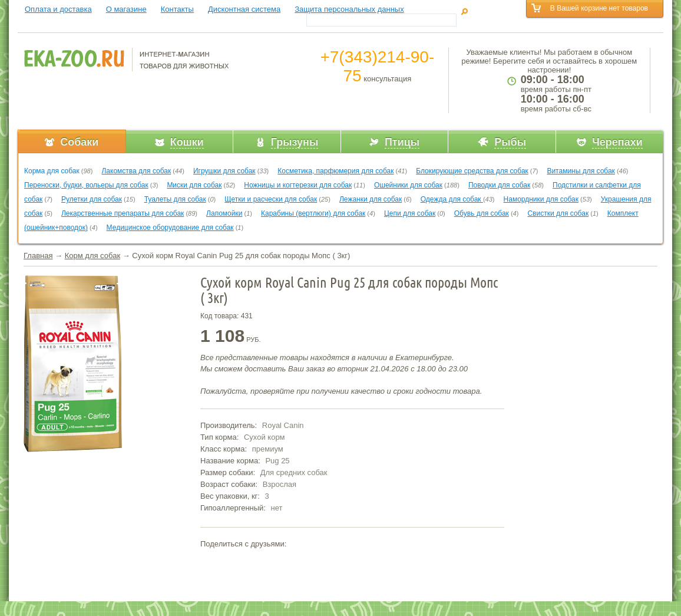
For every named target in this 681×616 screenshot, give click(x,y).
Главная (38, 256)
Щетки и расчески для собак (271, 199)
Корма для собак (52, 171)
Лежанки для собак (371, 199)
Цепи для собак (410, 213)
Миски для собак (194, 185)
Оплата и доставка (58, 9)
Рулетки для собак (92, 199)
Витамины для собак (581, 171)
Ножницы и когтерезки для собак (298, 185)
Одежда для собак (452, 199)
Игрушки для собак (224, 171)
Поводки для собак (499, 185)
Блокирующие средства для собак (472, 171)
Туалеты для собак (175, 199)
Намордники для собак (541, 199)
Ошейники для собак (408, 185)
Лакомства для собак (136, 171)
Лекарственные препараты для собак (123, 213)
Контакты (177, 9)
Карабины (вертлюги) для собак (313, 213)
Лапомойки (224, 213)
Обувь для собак (482, 213)
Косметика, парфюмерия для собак (335, 171)
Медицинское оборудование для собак (170, 228)
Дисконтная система (244, 9)
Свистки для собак (558, 213)
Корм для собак (92, 256)
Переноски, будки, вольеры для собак (86, 185)
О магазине (126, 9)
